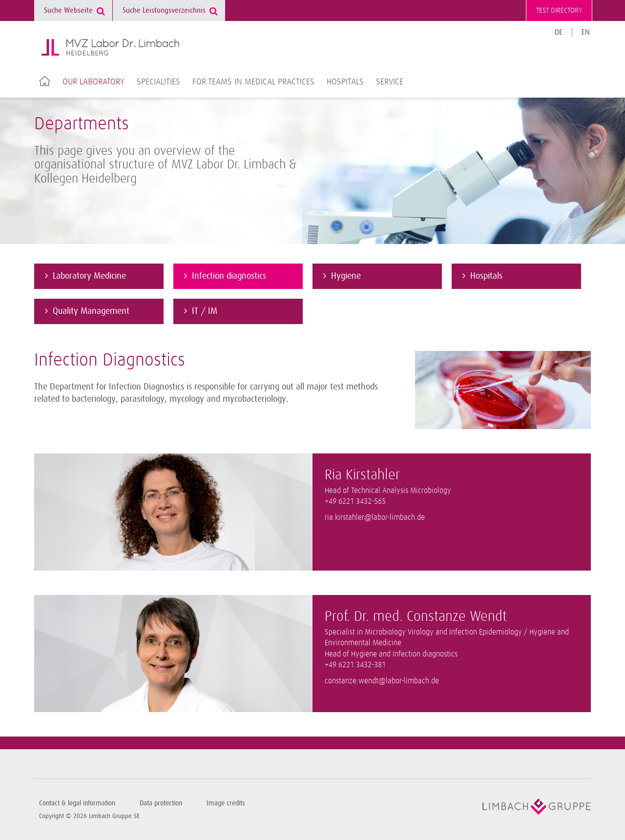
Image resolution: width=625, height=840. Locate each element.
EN (586, 32)
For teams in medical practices (253, 82)
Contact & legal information (77, 803)
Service (390, 82)
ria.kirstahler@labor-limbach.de (375, 518)
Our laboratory (94, 82)
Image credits (226, 803)
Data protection (161, 803)
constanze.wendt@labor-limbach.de (382, 681)
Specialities (158, 82)
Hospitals (345, 82)
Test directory (559, 10)
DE (559, 32)
